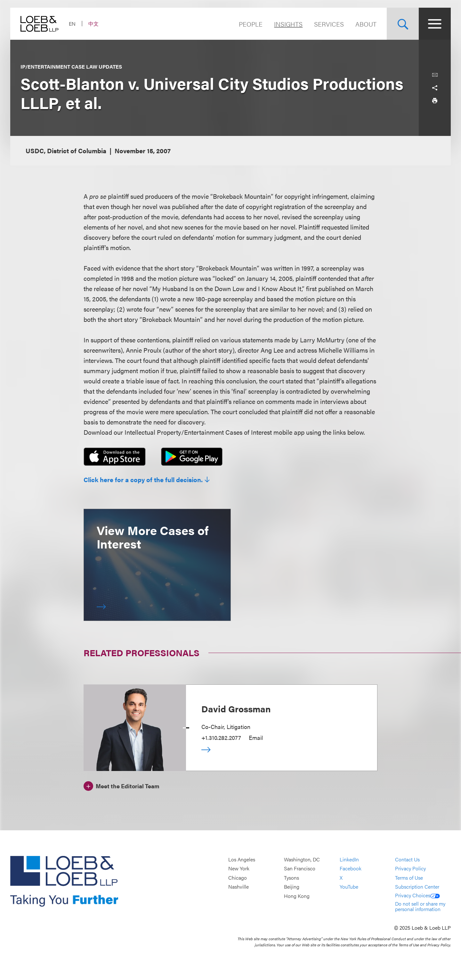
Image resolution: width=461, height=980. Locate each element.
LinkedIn (349, 859)
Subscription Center (417, 887)
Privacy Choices (417, 895)
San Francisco (300, 869)
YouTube (349, 887)
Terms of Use (409, 878)
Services (329, 24)
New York (239, 869)
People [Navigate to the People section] (251, 24)
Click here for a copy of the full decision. (143, 480)
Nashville (239, 887)
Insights (288, 24)
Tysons (291, 878)
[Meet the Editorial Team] (121, 785)
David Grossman (236, 708)
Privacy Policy (410, 869)
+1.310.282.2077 (221, 737)
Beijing (292, 887)
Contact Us (407, 859)
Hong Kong (297, 896)
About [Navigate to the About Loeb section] (366, 24)
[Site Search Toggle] (403, 24)
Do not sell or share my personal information (420, 906)
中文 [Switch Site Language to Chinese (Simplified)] (93, 24)
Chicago (238, 878)
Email (256, 737)
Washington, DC (302, 859)
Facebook (351, 869)
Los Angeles (242, 859)
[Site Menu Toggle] (435, 24)
